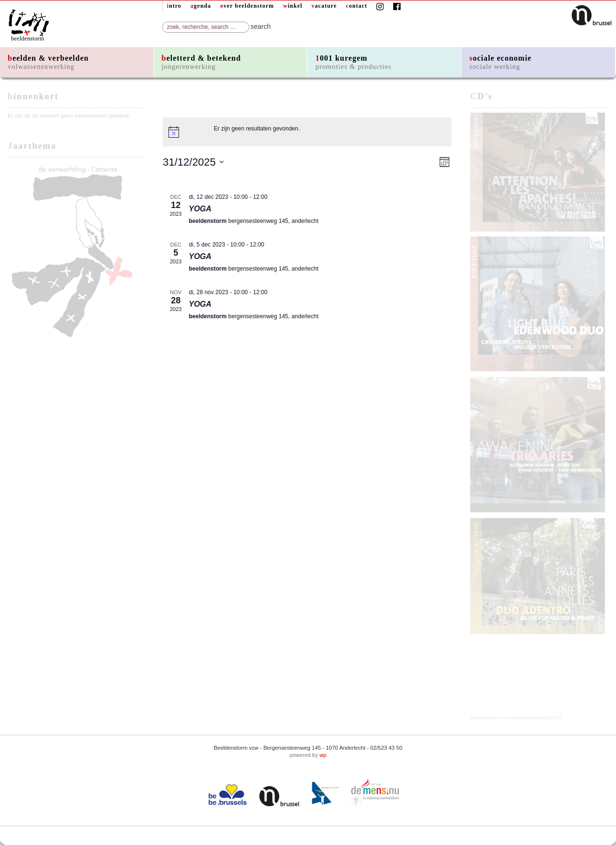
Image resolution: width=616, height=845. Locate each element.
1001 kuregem (353, 62)
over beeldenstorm (247, 6)
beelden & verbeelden (48, 62)
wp (323, 755)
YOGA (200, 209)
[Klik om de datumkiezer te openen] (193, 162)
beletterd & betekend (201, 62)
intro (174, 6)
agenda (201, 6)
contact (357, 6)
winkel (293, 6)
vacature (324, 6)
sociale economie (500, 62)
